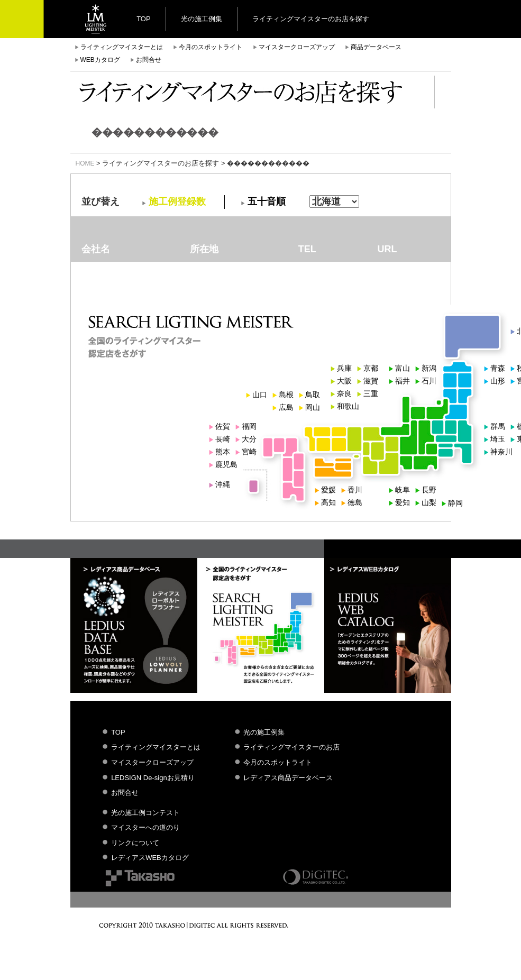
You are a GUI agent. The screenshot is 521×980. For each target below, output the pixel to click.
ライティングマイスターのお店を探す (311, 19)
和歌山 (348, 406)
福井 (403, 381)
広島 (286, 407)
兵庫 (344, 368)
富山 (403, 368)
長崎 (223, 439)
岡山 (313, 407)
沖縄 (223, 484)
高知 (328, 502)
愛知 (403, 502)
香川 (355, 490)
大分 (249, 439)
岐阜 (403, 490)
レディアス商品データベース (288, 778)
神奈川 (501, 452)
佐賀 (223, 426)
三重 (371, 393)
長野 (429, 490)
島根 (286, 395)
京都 (371, 368)
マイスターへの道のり (145, 827)
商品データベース (376, 47)
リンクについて (135, 843)
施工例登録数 (177, 202)
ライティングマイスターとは (122, 47)
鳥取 (313, 395)
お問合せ (149, 60)
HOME (85, 163)
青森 (498, 368)
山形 (498, 381)
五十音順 (267, 202)
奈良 (344, 393)
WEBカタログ (100, 60)
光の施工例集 (202, 19)
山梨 (429, 502)
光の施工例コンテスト (145, 813)
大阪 (344, 381)
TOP (144, 19)
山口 (260, 395)
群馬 (498, 426)
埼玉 (498, 439)
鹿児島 (226, 464)
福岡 (249, 426)
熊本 (223, 452)
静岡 (455, 503)
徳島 (355, 502)
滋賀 (371, 381)
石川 (429, 381)
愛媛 (328, 490)
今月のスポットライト (211, 47)
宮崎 (249, 452)
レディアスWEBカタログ (150, 858)
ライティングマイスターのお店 (291, 747)
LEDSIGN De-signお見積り (153, 778)
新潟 (429, 368)
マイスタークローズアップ (297, 47)
